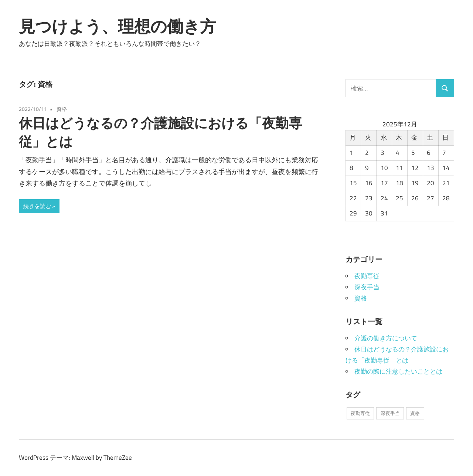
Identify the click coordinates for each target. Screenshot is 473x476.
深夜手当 (367, 287)
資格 (62, 109)
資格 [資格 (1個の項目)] (415, 413)
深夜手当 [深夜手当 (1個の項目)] (390, 413)
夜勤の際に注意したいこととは (398, 371)
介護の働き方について (386, 338)
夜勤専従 (367, 276)
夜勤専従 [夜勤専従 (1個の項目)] (360, 413)
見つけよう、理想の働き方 (118, 26)
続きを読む (37, 206)
